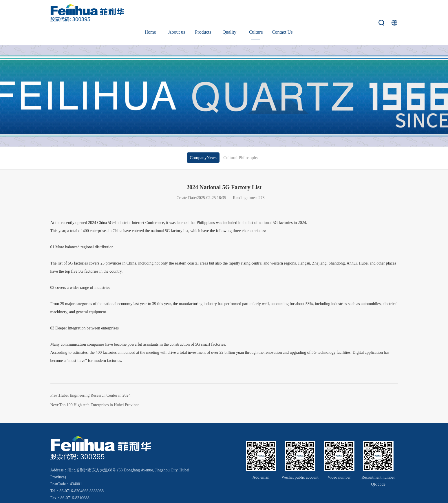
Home (150, 13)
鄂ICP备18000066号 (341, 494)
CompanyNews (203, 138)
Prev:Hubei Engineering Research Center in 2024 (90, 376)
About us (177, 13)
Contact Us (282, 13)
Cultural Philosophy (241, 138)
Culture (256, 13)
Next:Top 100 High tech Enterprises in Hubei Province (95, 386)
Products (203, 13)
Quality (229, 13)
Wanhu (388, 494)
